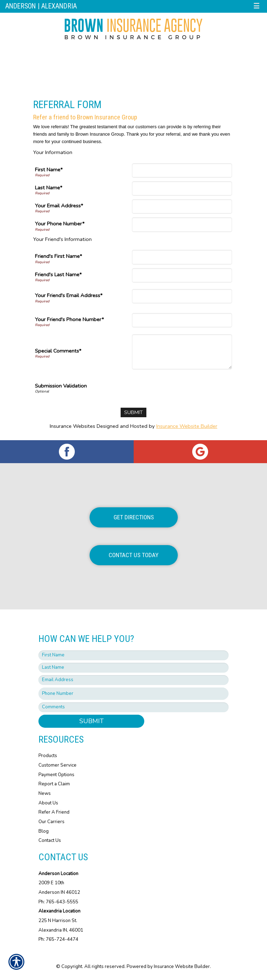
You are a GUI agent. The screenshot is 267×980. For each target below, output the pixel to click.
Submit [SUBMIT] (92, 721)
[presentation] (178, 387)
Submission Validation (61, 386)
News (45, 793)
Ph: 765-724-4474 (58, 939)
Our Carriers (51, 822)
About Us (48, 803)
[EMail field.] (133, 680)
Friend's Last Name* (58, 274)
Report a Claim (54, 784)
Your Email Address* (59, 206)
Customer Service (57, 765)
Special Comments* (58, 351)
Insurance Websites (72, 426)
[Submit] (133, 412)
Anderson (21, 6)
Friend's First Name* (59, 256)
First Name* (49, 170)
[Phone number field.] (133, 694)
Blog (44, 831)
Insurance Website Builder (187, 426)
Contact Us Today (133, 555)
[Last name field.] (133, 668)
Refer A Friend (54, 812)
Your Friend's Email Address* (69, 295)
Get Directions (134, 517)
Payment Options (56, 775)
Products (48, 756)
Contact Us (50, 840)
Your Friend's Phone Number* (69, 319)
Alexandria (59, 6)
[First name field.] (133, 655)
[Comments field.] (133, 707)
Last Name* (49, 188)
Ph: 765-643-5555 (58, 902)
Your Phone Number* (60, 224)
